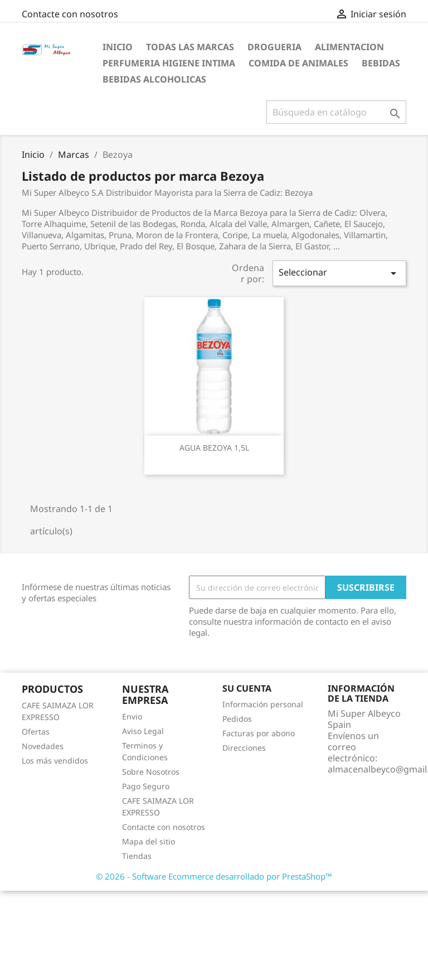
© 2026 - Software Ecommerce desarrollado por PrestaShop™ (214, 876)
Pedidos (237, 719)
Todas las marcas (190, 47)
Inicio (118, 47)
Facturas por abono (259, 733)
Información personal (263, 704)
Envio (132, 716)
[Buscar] (336, 112)
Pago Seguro (146, 786)
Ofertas (36, 732)
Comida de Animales (298, 63)
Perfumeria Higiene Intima (169, 63)
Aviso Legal (143, 731)
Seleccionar (339, 273)
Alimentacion (349, 47)
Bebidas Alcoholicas (154, 79)
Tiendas (137, 856)
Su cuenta (247, 688)
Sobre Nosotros (151, 772)
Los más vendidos (55, 761)
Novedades (43, 746)
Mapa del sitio (149, 841)
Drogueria (274, 47)
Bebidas (381, 63)
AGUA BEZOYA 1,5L (214, 448)
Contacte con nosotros (70, 14)
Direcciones (244, 748)
